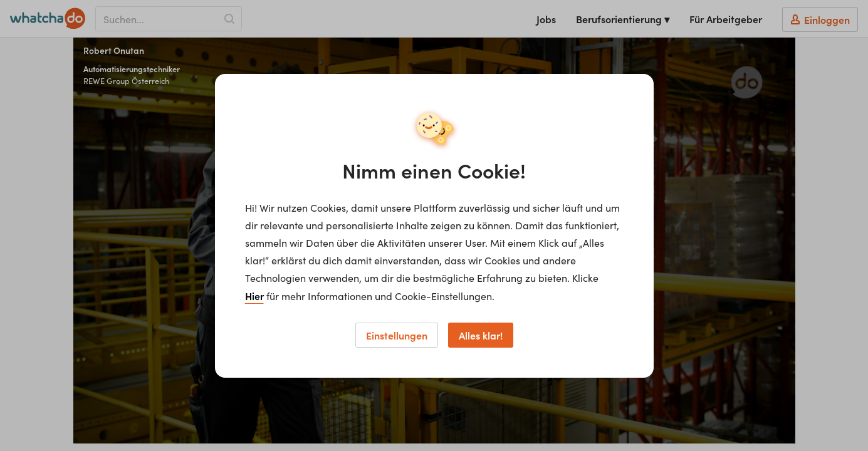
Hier (254, 296)
